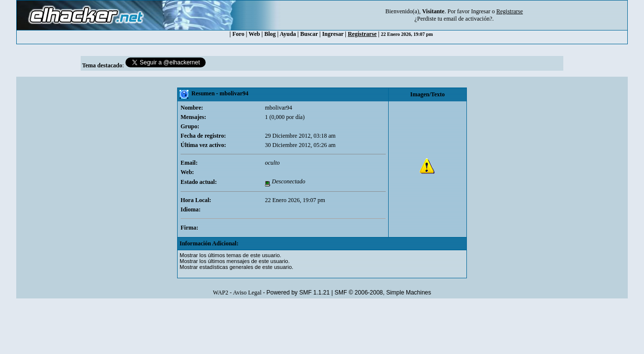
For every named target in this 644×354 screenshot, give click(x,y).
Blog (270, 34)
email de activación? (468, 19)
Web (254, 34)
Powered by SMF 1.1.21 (298, 293)
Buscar (309, 34)
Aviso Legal (247, 293)
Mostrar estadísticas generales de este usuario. (236, 267)
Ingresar (480, 11)
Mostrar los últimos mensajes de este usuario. (235, 261)
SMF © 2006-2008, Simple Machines (383, 293)
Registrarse (362, 34)
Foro (238, 34)
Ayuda (288, 34)
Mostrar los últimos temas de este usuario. (230, 255)
